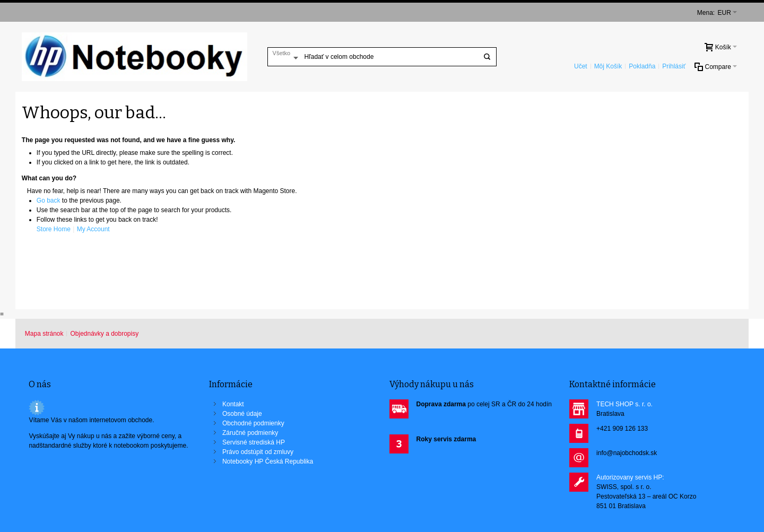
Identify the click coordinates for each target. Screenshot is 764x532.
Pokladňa (642, 66)
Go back (49, 200)
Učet (581, 66)
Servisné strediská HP (254, 442)
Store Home (54, 229)
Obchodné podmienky (253, 423)
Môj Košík (608, 66)
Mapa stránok (44, 334)
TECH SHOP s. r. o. (624, 404)
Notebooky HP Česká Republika (268, 461)
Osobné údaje (242, 414)
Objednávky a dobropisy (104, 334)
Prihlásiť (674, 66)
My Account (93, 229)
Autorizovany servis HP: (630, 477)
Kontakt (233, 404)
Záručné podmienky (250, 433)
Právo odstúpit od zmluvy (258, 452)
